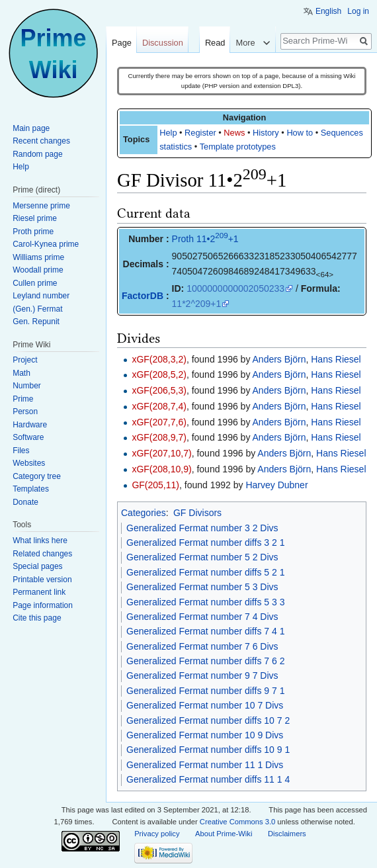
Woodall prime (38, 270)
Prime (23, 399)
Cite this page (37, 618)
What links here (40, 541)
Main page (31, 128)
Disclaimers (287, 834)
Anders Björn (279, 359)
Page (122, 43)
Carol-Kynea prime (46, 244)
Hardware (30, 425)
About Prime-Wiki (224, 834)
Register (200, 133)
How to (300, 133)
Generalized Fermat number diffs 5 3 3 (205, 602)
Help (168, 133)
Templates (31, 489)
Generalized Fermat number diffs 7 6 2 (205, 661)
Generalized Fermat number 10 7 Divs (205, 705)
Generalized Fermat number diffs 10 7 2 (208, 720)
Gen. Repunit (36, 322)
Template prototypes (238, 147)
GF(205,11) (155, 485)
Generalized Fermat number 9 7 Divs (202, 675)
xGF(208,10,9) (161, 469)
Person (25, 412)
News (234, 133)
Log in (358, 11)
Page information (43, 605)
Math (21, 373)
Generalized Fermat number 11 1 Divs (205, 765)
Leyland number (41, 296)
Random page (37, 154)
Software (28, 437)
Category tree (37, 476)
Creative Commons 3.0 (237, 822)
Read (215, 43)
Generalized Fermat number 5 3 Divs (202, 587)
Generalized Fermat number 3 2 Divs (202, 528)
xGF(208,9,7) (159, 437)
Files (21, 451)
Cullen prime (35, 283)
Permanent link (39, 592)
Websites (29, 463)
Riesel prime (35, 218)
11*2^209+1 (197, 304)
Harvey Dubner (276, 485)
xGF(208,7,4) (159, 406)
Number (27, 386)
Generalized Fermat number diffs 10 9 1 (208, 750)
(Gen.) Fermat (37, 309)
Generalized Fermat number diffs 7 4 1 (205, 631)
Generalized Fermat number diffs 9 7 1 (205, 691)
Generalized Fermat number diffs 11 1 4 (208, 779)
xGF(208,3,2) (159, 359)
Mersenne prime (41, 206)
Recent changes (41, 141)
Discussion (163, 43)
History (266, 133)
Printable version (42, 580)
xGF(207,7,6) (159, 422)
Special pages (37, 566)
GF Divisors (197, 513)
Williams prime (38, 257)
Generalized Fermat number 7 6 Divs (202, 646)
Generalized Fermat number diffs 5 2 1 (205, 572)
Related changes (42, 554)
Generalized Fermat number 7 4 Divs (202, 617)
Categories (144, 513)
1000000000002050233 (235, 288)
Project (25, 360)
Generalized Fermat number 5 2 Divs (202, 557)
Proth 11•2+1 (205, 239)
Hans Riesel (336, 359)
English (328, 11)
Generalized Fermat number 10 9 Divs (205, 735)
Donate (25, 502)
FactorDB (143, 296)
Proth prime (33, 232)
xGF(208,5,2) (159, 374)
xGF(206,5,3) (159, 390)
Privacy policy (157, 834)
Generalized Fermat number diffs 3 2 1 (205, 542)
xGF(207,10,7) (161, 453)
